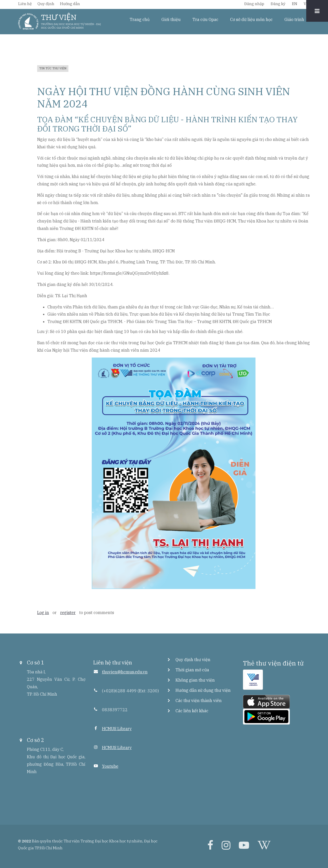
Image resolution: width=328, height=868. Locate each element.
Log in (43, 613)
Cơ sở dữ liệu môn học (251, 19)
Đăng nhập (254, 4)
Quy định (46, 4)
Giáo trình (294, 19)
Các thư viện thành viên (199, 700)
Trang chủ (140, 19)
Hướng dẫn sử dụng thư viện (203, 690)
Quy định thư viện (193, 660)
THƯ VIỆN (59, 17)
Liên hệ (25, 4)
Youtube (110, 766)
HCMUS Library (117, 729)
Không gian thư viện (195, 680)
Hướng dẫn (70, 4)
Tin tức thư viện (53, 68)
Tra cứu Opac (205, 19)
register (68, 613)
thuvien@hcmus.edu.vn (125, 672)
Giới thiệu (171, 19)
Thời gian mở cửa (192, 670)
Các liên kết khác (192, 711)
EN (295, 4)
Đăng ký (278, 4)
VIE (307, 4)
